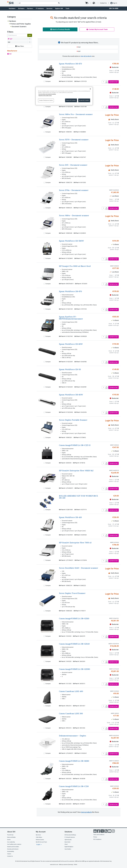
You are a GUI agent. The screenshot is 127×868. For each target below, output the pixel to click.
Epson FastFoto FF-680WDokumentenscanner (71, 318)
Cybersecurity (68, 840)
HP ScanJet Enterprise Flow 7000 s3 (75, 543)
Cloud (66, 844)
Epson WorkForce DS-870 (70, 64)
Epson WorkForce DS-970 (70, 291)
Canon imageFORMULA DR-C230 (74, 786)
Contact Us (103, 3)
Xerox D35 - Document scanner (73, 165)
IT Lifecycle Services (70, 837)
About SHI (11, 832)
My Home (38, 835)
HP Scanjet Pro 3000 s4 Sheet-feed (75, 266)
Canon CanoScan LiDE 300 (71, 714)
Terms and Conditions (99, 835)
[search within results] (17, 35)
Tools (67, 8)
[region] (64, 96)
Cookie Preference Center (46, 100)
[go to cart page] (87, 3)
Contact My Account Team (97, 29)
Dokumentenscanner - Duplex (73, 736)
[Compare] (44, 81)
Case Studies (68, 849)
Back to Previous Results (60, 29)
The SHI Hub (10, 835)
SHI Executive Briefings (70, 835)
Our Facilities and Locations (14, 844)
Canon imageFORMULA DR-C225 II (75, 445)
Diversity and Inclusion (13, 849)
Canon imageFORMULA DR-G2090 (74, 669)
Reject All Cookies (71, 100)
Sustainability (11, 851)
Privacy (95, 837)
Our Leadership (11, 842)
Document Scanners (19, 27)
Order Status (39, 837)
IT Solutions (40, 8)
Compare (48, 81)
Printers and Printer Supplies (21, 24)
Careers (9, 854)
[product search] (39, 3)
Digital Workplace (69, 847)
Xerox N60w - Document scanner (74, 216)
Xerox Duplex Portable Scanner (73, 420)
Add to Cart (114, 82)
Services (49, 8)
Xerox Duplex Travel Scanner (72, 593)
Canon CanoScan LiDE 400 (71, 691)
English (39, 844)
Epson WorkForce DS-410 (70, 517)
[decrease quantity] (107, 83)
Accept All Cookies (84, 100)
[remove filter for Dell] (30, 42)
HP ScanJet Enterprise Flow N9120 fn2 (76, 471)
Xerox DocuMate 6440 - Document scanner (79, 568)
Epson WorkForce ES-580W (71, 241)
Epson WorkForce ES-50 (70, 369)
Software (21, 8)
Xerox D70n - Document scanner (74, 190)
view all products (86, 56)
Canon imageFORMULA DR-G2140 (74, 644)
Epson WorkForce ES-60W (71, 344)
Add (30, 35)
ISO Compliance (97, 839)
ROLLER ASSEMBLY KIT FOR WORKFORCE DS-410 (78, 497)
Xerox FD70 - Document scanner (74, 140)
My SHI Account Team (41, 842)
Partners (30, 8)
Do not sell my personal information (47, 94)
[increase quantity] (107, 81)
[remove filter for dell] (30, 39)
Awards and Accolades (13, 847)
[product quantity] (104, 82)
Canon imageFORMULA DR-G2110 (74, 619)
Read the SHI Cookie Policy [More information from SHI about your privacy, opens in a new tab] (45, 96)
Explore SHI (59, 8)
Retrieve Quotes (40, 840)
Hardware (12, 8)
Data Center (67, 842)
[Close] (90, 89)
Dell (10, 54)
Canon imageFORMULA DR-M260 (74, 761)
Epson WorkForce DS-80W (71, 395)
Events (9, 840)
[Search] (59, 3)
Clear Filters (20, 46)
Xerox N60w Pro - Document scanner (76, 114)
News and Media (11, 837)
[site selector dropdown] (94, 3)
